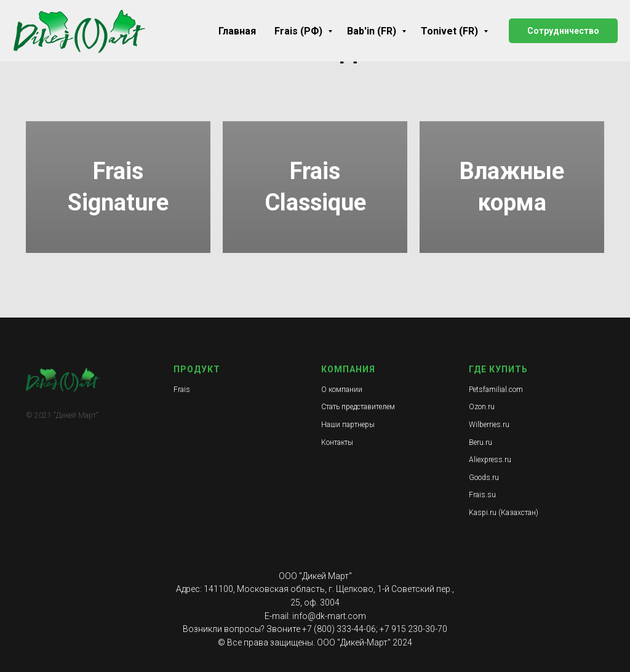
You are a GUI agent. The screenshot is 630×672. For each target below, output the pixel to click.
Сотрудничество (563, 31)
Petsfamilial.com (496, 390)
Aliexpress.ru (490, 460)
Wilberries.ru (489, 425)
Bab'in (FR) (373, 31)
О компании (342, 390)
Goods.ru (484, 478)
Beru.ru (480, 442)
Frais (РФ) (300, 31)
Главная (237, 31)
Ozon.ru (482, 407)
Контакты (337, 442)
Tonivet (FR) (451, 31)
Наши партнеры (348, 425)
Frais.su (482, 495)
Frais (182, 390)
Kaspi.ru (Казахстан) (504, 513)
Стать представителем (358, 407)
